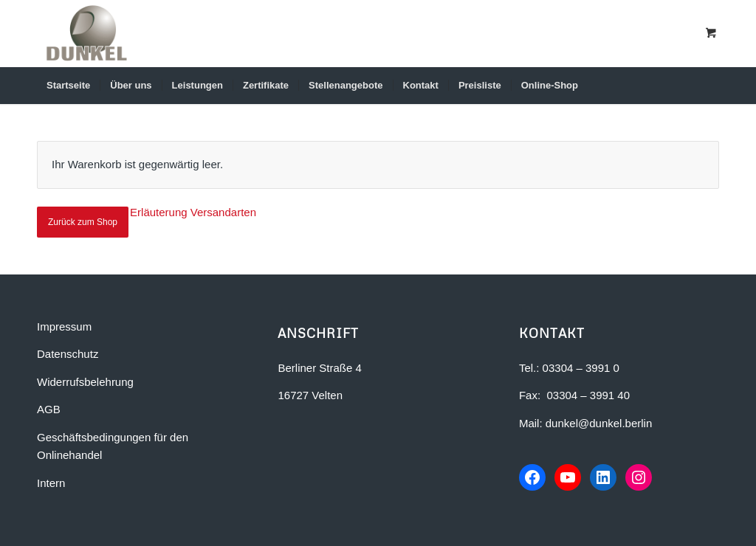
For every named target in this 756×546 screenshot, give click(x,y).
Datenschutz (68, 354)
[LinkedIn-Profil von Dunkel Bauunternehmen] (603, 477)
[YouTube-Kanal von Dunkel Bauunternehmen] (568, 477)
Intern (51, 483)
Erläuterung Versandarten (193, 212)
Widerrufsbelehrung (85, 382)
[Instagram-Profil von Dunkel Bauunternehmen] (639, 477)
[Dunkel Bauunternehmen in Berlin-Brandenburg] (87, 33)
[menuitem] (68, 86)
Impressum (64, 326)
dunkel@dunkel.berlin (599, 423)
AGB (49, 409)
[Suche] (698, 86)
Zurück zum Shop (83, 222)
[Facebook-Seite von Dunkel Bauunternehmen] (532, 477)
